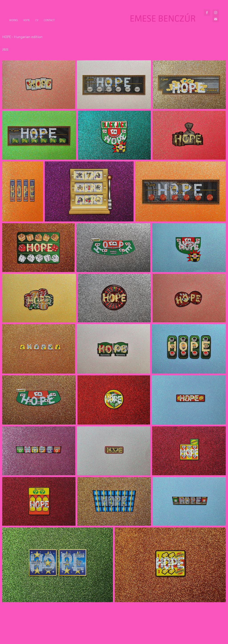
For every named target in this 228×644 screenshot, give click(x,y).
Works (13, 20)
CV (37, 20)
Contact (49, 20)
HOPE (26, 20)
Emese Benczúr (163, 18)
